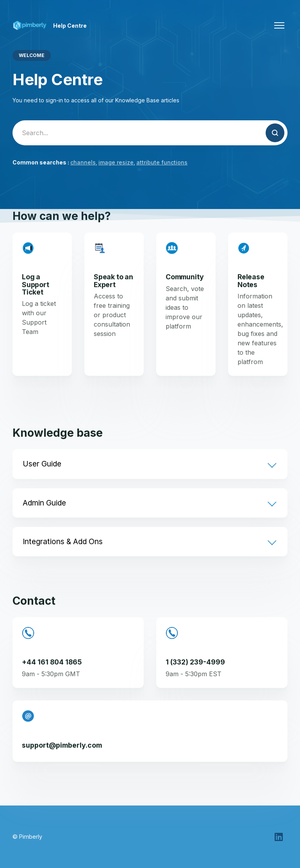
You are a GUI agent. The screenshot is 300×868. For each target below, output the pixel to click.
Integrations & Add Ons (63, 541)
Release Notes (251, 280)
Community (185, 277)
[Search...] (150, 133)
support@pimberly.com (62, 745)
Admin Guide (44, 503)
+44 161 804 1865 (52, 662)
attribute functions (162, 162)
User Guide (42, 464)
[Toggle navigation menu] (279, 25)
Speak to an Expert (113, 280)
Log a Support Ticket (36, 284)
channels (83, 162)
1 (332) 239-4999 (195, 662)
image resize (116, 162)
